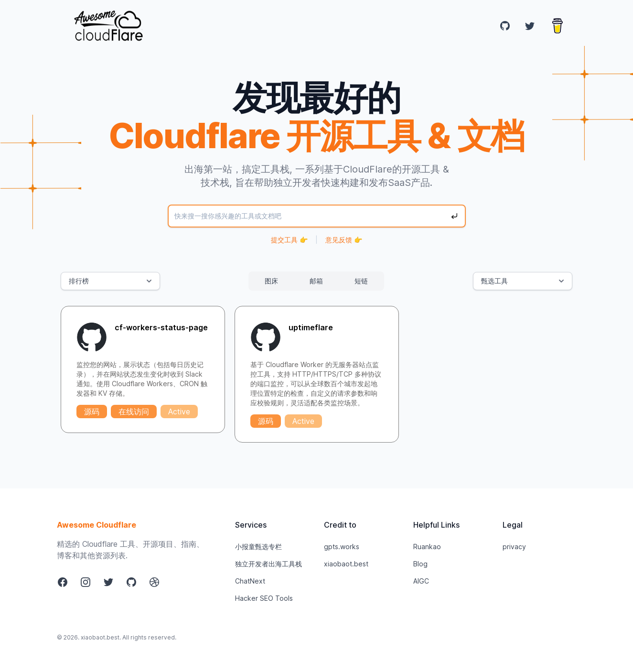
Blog (420, 564)
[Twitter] (530, 26)
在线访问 (134, 412)
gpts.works (342, 547)
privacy (514, 547)
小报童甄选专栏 (258, 547)
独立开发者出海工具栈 (268, 564)
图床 (271, 281)
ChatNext (250, 581)
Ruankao (427, 547)
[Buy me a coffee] (558, 26)
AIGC (421, 581)
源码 (92, 412)
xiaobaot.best (346, 564)
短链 (361, 281)
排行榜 (111, 281)
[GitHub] (505, 26)
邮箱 (316, 281)
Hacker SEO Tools (264, 598)
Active (179, 412)
